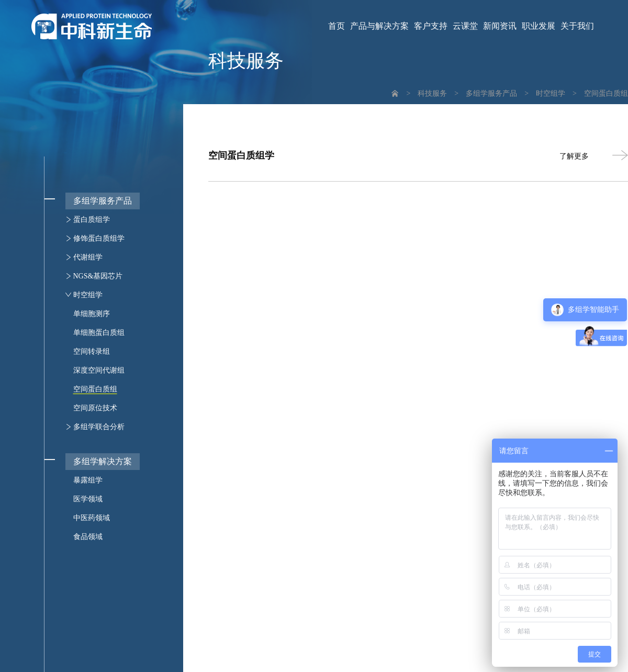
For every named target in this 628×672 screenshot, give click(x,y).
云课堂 (465, 26)
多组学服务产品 (491, 93)
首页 (337, 26)
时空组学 (551, 93)
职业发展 (539, 26)
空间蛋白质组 (606, 93)
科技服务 (432, 93)
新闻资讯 (500, 26)
